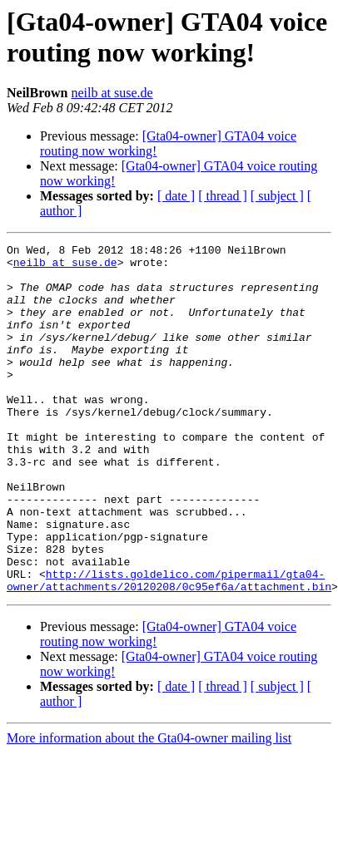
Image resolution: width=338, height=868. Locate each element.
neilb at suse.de (112, 93)
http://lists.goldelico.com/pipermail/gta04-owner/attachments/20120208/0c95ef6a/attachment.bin (169, 649)
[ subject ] (277, 196)
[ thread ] (223, 196)
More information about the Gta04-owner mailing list (149, 808)
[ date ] (176, 196)
